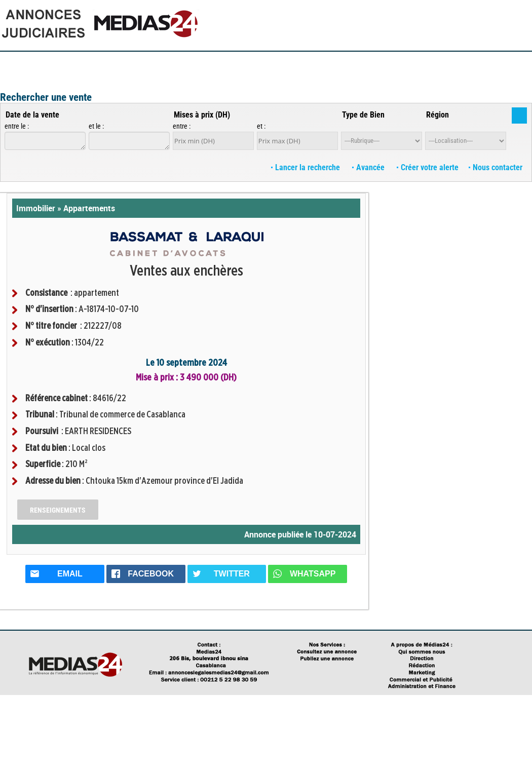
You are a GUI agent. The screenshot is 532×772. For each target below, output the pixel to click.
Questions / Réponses (298, 63)
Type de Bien (363, 115)
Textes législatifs (404, 63)
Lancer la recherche (307, 167)
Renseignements (58, 510)
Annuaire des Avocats (474, 63)
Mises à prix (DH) (202, 115)
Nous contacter (496, 167)
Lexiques (355, 63)
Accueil (16, 63)
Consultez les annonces (153, 63)
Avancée (369, 167)
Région (438, 115)
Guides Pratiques (226, 63)
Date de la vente (32, 115)
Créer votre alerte (428, 167)
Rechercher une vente (46, 97)
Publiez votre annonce (71, 63)
